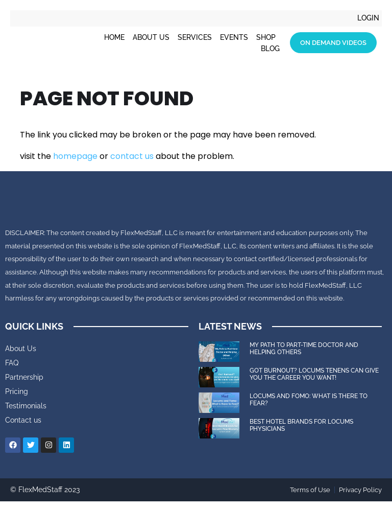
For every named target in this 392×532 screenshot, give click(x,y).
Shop (266, 37)
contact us (132, 156)
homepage (75, 156)
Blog (270, 49)
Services (195, 37)
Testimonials (26, 436)
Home (114, 37)
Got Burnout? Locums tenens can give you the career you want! (314, 404)
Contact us (23, 450)
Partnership (24, 407)
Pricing (17, 422)
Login (368, 18)
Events (234, 37)
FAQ (12, 393)
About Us (151, 37)
